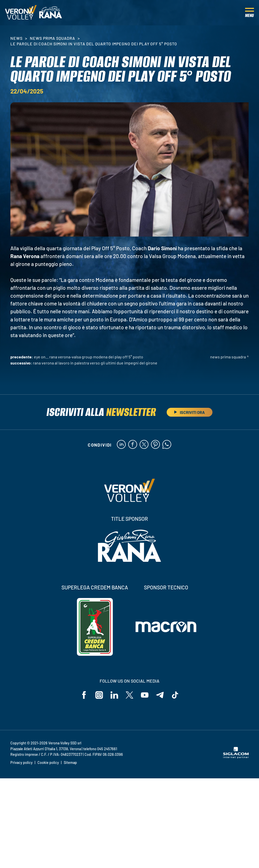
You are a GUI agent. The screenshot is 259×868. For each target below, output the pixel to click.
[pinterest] (155, 445)
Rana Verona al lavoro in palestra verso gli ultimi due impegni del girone (95, 363)
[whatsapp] (167, 445)
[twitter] (144, 445)
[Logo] (21, 13)
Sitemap (70, 763)
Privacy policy (21, 763)
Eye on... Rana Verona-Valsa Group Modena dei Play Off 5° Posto (89, 357)
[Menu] (250, 13)
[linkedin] (121, 445)
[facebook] (133, 445)
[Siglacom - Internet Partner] (236, 757)
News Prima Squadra (52, 38)
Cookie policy (48, 763)
